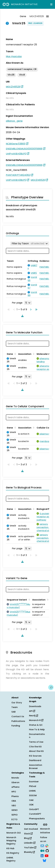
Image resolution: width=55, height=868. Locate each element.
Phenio (15, 796)
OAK (31, 800)
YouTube (30, 848)
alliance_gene (14, 121)
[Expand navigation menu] (51, 4)
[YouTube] (47, 855)
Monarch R (36, 720)
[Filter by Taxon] (30, 244)
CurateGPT (35, 814)
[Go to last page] (36, 310)
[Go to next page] (30, 310)
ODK (31, 805)
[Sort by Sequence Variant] (29, 599)
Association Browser (36, 767)
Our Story (17, 703)
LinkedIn (30, 843)
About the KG (36, 751)
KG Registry (13, 853)
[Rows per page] (28, 303)
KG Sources (35, 756)
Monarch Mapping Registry (11, 841)
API (32, 711)
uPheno (15, 787)
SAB (13, 712)
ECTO (14, 819)
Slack (28, 834)
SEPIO (15, 815)
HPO (14, 792)
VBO (14, 806)
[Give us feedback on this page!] (51, 687)
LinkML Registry (11, 859)
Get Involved (31, 829)
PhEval (33, 786)
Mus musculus (14, 56)
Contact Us (18, 716)
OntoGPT (34, 809)
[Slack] (47, 846)
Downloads (35, 706)
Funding (16, 726)
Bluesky (29, 852)
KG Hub (10, 848)
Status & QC (36, 725)
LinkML (32, 791)
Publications (18, 721)
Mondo (15, 778)
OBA (14, 801)
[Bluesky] (44, 860)
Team (15, 707)
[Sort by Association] (33, 354)
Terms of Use (36, 742)
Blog (28, 838)
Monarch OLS (14, 833)
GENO (15, 810)
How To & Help (37, 729)
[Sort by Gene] (15, 354)
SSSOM (33, 795)
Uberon (15, 782)
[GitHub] (47, 850)
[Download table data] (22, 316)
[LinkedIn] (42, 855)
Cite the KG (35, 747)
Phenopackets (37, 819)
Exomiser (34, 782)
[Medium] (42, 850)
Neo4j (34, 716)
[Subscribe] (42, 846)
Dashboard (35, 760)
